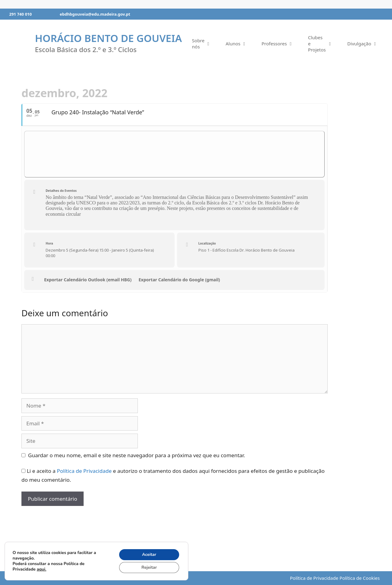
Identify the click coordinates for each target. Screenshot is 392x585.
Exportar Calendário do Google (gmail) (179, 280)
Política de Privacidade (84, 471)
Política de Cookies (360, 578)
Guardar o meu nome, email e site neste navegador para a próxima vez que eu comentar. (137, 455)
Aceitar (149, 555)
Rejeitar (149, 567)
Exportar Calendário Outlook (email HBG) (88, 280)
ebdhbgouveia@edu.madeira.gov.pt (95, 14)
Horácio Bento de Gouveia (108, 38)
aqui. (41, 569)
